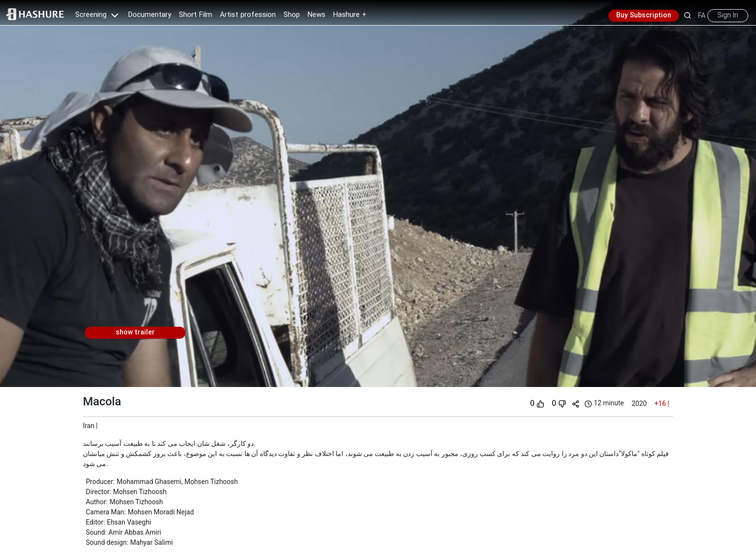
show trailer (135, 332)
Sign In (728, 15)
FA (702, 15)
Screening (98, 15)
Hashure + (350, 15)
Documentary (150, 15)
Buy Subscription (644, 15)
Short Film (196, 15)
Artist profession (248, 15)
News (317, 15)
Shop (292, 15)
